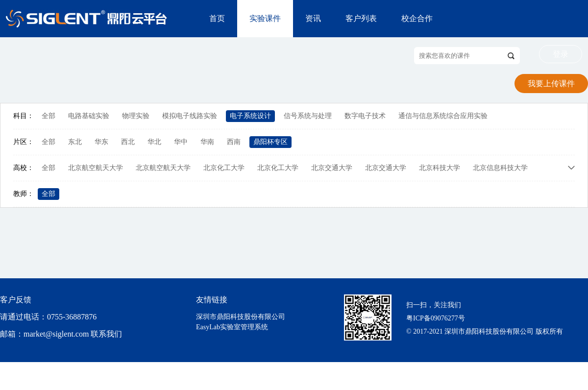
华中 (181, 142)
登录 (561, 54)
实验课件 (265, 18)
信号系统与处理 (308, 116)
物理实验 (136, 116)
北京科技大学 (440, 168)
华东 (101, 142)
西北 (128, 142)
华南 (207, 142)
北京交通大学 (332, 168)
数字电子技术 (365, 116)
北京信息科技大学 (500, 168)
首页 (217, 18)
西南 (234, 142)
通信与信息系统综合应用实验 (443, 116)
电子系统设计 (250, 116)
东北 (75, 142)
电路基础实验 (89, 116)
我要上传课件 (551, 84)
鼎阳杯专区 (270, 142)
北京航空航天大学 (96, 168)
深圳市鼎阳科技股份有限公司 (241, 317)
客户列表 (361, 18)
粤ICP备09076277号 (436, 318)
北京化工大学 (224, 168)
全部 (49, 116)
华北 (154, 142)
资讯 (313, 18)
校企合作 (417, 18)
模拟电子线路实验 (190, 116)
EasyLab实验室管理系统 (232, 327)
